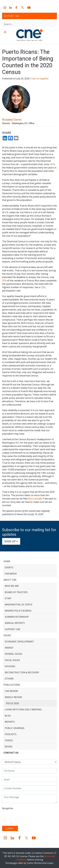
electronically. (35, 499)
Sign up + (11, 541)
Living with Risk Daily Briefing (23, 709)
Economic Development (19, 642)
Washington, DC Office (19, 605)
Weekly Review (13, 697)
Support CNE (11, 16)
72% (43, 287)
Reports (10, 722)
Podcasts (11, 734)
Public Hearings (15, 728)
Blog (8, 716)
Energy (9, 648)
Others (9, 679)
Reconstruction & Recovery (22, 672)
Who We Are (12, 586)
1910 (52, 164)
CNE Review (11, 691)
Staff (8, 598)
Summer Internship (17, 617)
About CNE (10, 580)
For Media (11, 574)
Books (9, 747)
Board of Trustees (16, 592)
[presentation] (23, 817)
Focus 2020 (12, 703)
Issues (7, 635)
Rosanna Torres (12, 120)
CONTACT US (11, 753)
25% (4, 281)
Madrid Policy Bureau (18, 611)
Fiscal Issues (12, 660)
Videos (9, 740)
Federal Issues (13, 654)
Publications (12, 685)
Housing (10, 666)
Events (9, 567)
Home (7, 561)
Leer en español (40, 79)
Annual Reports (15, 623)
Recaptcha (7, 808)
